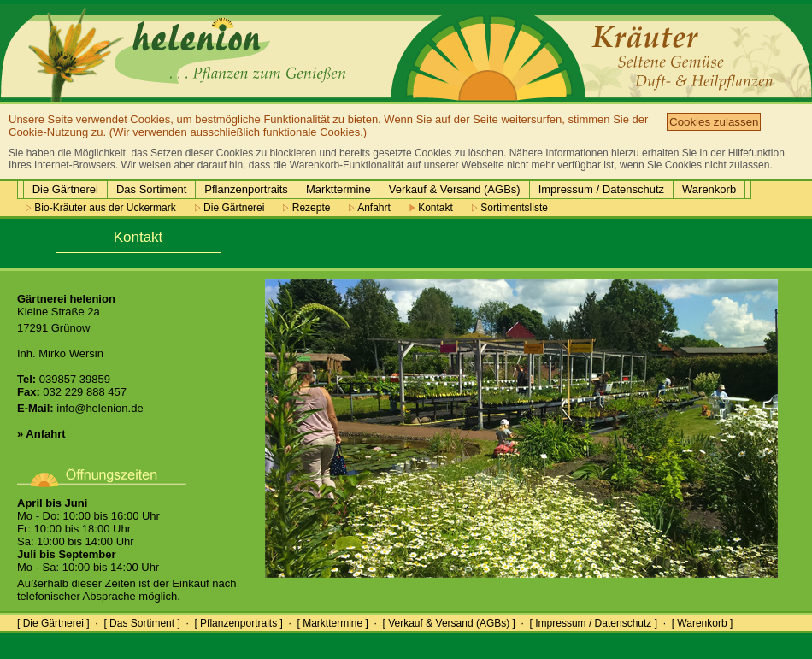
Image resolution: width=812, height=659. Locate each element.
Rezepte (306, 208)
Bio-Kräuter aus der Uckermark (101, 208)
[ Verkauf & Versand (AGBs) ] (449, 623)
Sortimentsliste (510, 208)
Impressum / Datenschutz (601, 189)
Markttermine (338, 189)
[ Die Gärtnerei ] (53, 623)
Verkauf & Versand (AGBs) (455, 189)
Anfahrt (369, 208)
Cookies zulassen (714, 122)
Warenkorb (709, 189)
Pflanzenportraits (246, 189)
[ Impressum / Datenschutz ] (594, 623)
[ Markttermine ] (332, 623)
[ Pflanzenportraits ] (238, 623)
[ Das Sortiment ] (141, 623)
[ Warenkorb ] (703, 623)
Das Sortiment (151, 189)
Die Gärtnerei (65, 189)
